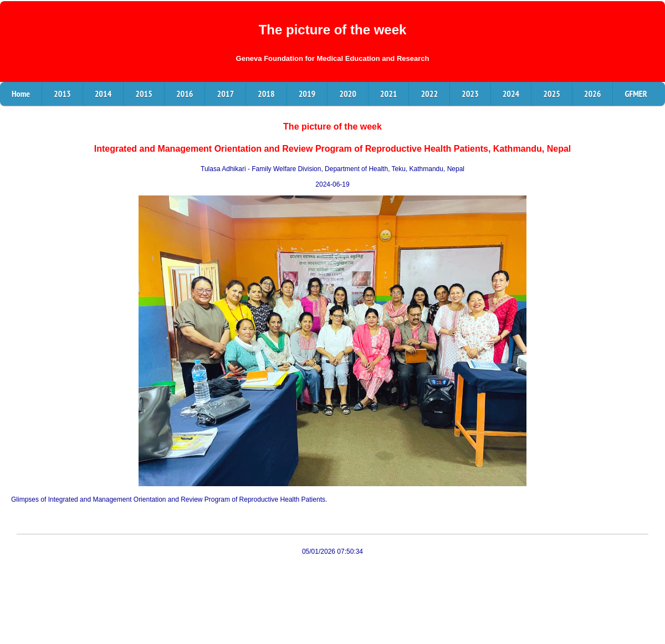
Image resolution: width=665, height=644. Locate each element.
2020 (348, 94)
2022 (429, 94)
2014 (103, 94)
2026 (593, 94)
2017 (225, 94)
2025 (552, 94)
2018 (266, 94)
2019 (307, 94)
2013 (62, 94)
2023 (470, 94)
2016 (185, 94)
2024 (511, 94)
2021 (389, 94)
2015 (144, 94)
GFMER (636, 94)
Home (21, 94)
